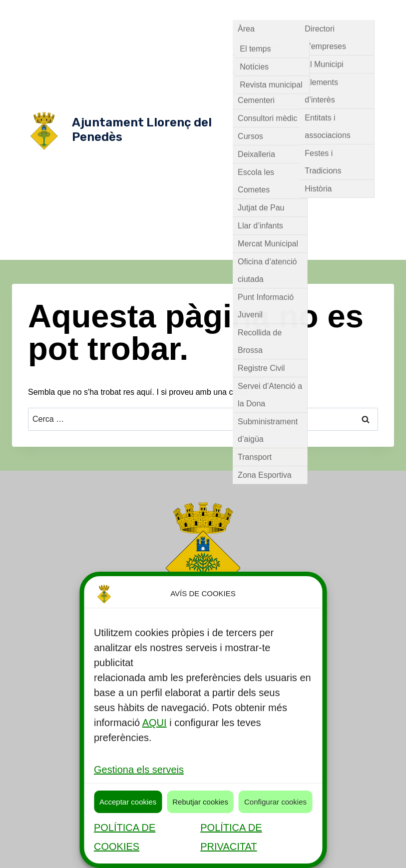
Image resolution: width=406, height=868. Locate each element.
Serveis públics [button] (266, 10)
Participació (350, 210)
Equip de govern (274, 70)
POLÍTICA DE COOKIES (125, 837)
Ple (346, 110)
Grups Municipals (337, 70)
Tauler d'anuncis (330, 170)
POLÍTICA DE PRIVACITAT (231, 837)
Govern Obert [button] (315, 50)
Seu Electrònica (333, 230)
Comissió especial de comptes (306, 90)
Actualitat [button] (259, 30)
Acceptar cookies (128, 802)
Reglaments (276, 170)
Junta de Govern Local (296, 110)
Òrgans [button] (356, 30)
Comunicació (278, 190)
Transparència (306, 250)
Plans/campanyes (347, 150)
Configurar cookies (275, 802)
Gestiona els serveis (139, 770)
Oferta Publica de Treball (283, 210)
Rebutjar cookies (200, 802)
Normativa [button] (258, 50)
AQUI (155, 723)
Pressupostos (277, 230)
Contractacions (331, 190)
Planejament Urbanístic (273, 150)
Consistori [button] (309, 30)
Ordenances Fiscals (306, 130)
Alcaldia (363, 50)
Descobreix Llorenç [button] (340, 10)
